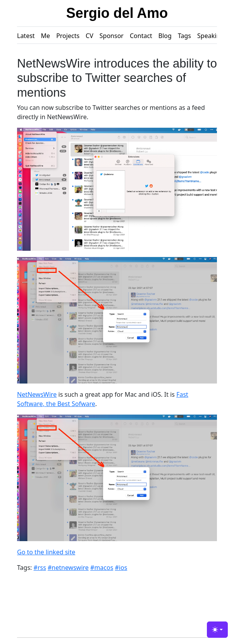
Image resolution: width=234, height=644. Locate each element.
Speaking (211, 36)
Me (46, 36)
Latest (26, 36)
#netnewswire (68, 568)
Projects (68, 36)
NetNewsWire (37, 394)
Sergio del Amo (117, 13)
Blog (165, 36)
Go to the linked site (46, 552)
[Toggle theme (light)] (217, 630)
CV (89, 36)
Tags (184, 36)
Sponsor (112, 36)
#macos (102, 568)
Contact (141, 36)
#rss (40, 568)
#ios (121, 568)
